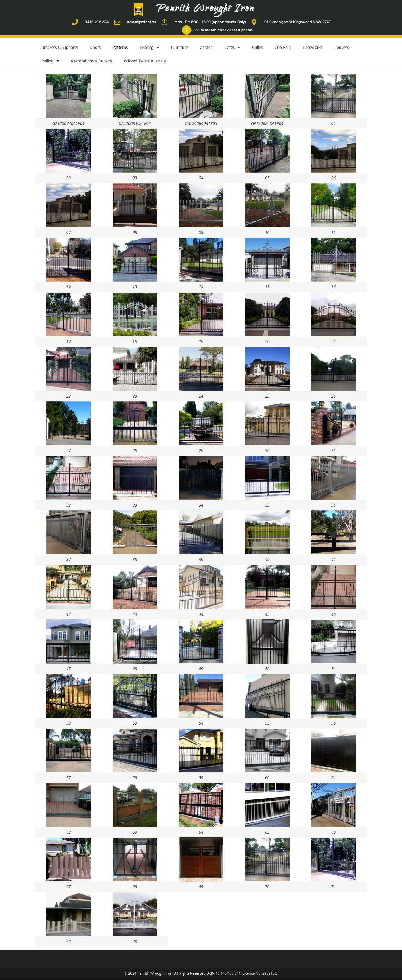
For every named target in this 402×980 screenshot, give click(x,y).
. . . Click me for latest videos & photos (222, 30)
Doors (95, 48)
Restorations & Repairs (91, 61)
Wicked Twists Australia (145, 61)
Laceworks (313, 48)
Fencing (149, 48)
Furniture (179, 48)
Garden (206, 48)
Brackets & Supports (60, 48)
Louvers (342, 48)
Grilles (257, 48)
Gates (232, 48)
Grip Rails (283, 48)
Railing (50, 61)
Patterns (120, 48)
